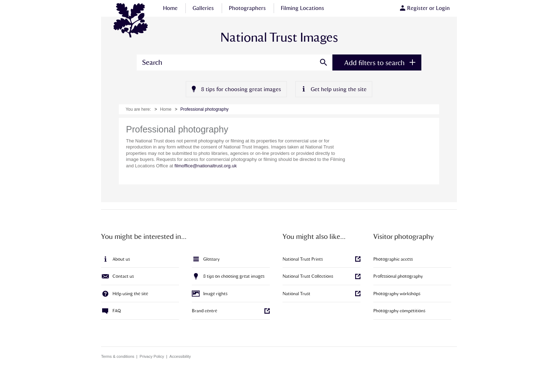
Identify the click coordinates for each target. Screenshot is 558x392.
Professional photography (398, 276)
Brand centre (204, 311)
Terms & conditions (118, 356)
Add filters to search (374, 63)
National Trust (296, 294)
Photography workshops (397, 294)
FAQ (117, 311)
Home (166, 109)
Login (443, 8)
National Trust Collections (308, 276)
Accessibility (180, 356)
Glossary (211, 259)
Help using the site (130, 294)
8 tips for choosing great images (241, 89)
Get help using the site (339, 89)
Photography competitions (399, 311)
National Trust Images (131, 21)
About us (121, 259)
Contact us (123, 276)
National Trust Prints (303, 259)
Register (417, 8)
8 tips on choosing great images (234, 276)
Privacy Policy (152, 356)
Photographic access (393, 259)
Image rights (215, 294)
